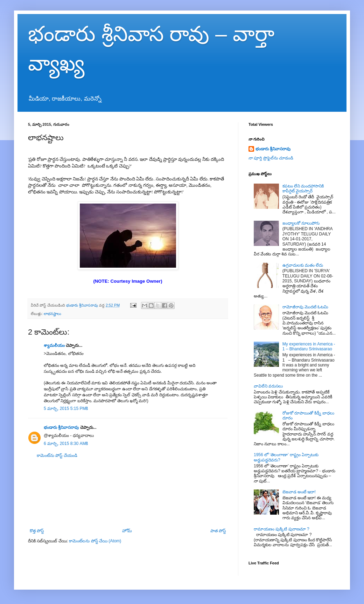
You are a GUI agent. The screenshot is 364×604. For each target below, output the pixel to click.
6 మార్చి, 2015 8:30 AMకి (66, 444)
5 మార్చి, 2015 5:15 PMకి (66, 409)
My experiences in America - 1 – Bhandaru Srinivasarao (309, 346)
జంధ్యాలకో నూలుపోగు (301, 223)
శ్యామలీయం (54, 345)
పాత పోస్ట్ (218, 531)
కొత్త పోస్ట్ (37, 531)
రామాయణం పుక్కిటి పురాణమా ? (282, 529)
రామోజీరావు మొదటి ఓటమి (306, 307)
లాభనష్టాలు (52, 314)
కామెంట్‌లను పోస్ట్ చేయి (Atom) (95, 541)
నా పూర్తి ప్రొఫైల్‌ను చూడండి (271, 158)
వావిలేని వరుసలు (268, 386)
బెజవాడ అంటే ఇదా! (299, 492)
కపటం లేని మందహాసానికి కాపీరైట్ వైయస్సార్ (303, 188)
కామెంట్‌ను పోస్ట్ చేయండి (57, 455)
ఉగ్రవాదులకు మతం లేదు (303, 265)
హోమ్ (127, 531)
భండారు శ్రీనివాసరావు (61, 427)
